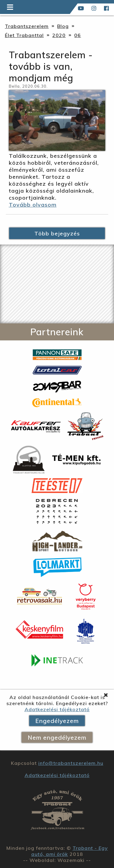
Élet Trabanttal (24, 35)
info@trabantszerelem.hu (71, 763)
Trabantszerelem (27, 26)
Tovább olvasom (33, 205)
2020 (59, 35)
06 (78, 35)
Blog (63, 26)
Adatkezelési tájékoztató (57, 709)
